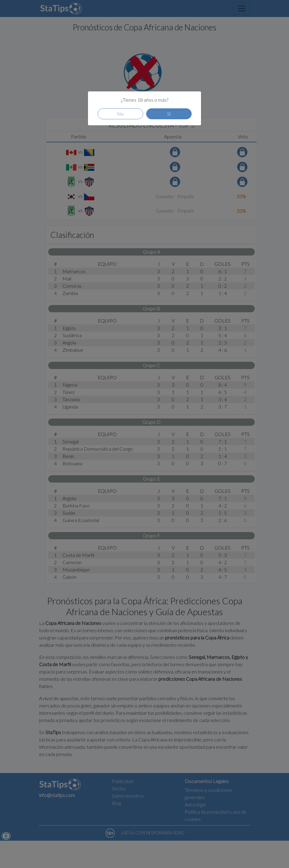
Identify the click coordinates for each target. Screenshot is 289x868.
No (120, 114)
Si (169, 114)
